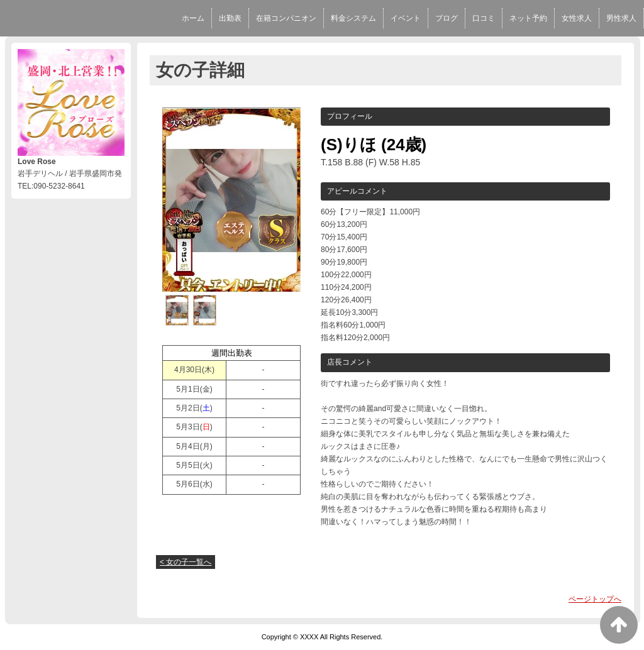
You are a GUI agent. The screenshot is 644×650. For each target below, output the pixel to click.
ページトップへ (595, 599)
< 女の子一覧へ (186, 562)
